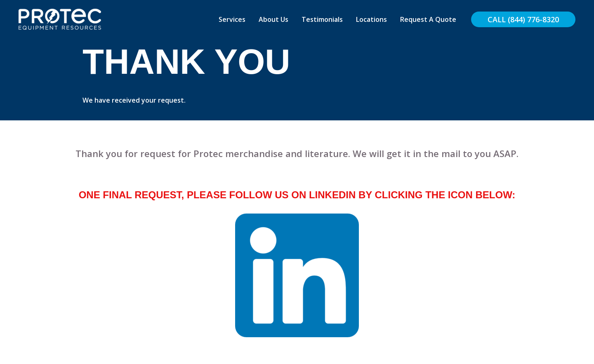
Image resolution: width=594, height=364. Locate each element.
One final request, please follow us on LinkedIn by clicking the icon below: (297, 195)
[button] (523, 19)
